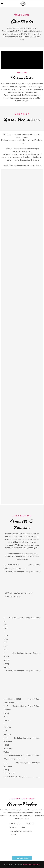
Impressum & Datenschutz (32, 865)
